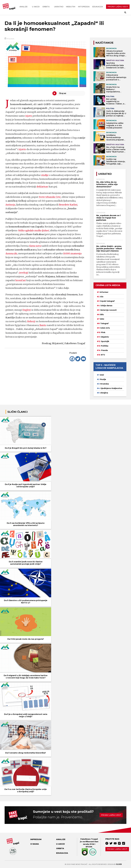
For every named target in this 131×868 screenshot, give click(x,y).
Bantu (43, 325)
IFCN (92, 844)
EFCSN (89, 847)
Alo (102, 297)
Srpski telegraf (107, 301)
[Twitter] (78, 359)
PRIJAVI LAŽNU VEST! (118, 7)
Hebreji (31, 321)
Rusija (103, 379)
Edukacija (98, 7)
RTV (103, 355)
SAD (102, 375)
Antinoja (24, 205)
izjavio (22, 149)
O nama (35, 844)
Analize (23, 7)
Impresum (36, 839)
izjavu (29, 116)
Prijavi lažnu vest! (117, 849)
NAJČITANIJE (104, 43)
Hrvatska (104, 384)
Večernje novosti (108, 310)
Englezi (27, 310)
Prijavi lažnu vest (111, 815)
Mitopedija (84, 7)
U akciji (36, 7)
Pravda (104, 350)
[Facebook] (72, 359)
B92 (102, 319)
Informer (104, 292)
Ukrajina (104, 393)
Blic (102, 315)
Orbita (46, 7)
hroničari (21, 280)
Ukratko (59, 7)
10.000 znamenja (74, 253)
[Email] (83, 359)
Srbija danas (106, 306)
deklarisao (43, 187)
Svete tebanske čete (50, 197)
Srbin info (105, 328)
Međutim (71, 7)
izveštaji (24, 273)
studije (45, 175)
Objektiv (105, 337)
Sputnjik (105, 341)
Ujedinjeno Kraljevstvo (111, 388)
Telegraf (104, 323)
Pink (103, 332)
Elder (119, 864)
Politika (105, 346)
